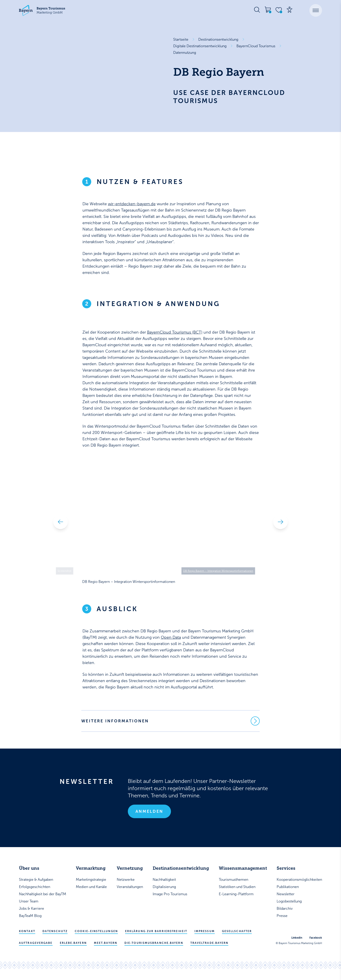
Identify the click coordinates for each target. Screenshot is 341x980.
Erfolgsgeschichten (35, 887)
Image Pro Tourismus (170, 894)
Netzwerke (126, 880)
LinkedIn (297, 938)
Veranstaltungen (130, 887)
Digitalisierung (164, 887)
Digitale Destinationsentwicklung (200, 46)
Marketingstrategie (91, 880)
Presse (282, 916)
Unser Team (29, 901)
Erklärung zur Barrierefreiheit (156, 931)
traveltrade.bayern (209, 943)
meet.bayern (106, 943)
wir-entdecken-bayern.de (132, 204)
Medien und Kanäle (91, 887)
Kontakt (27, 931)
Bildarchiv (285, 908)
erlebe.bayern (73, 943)
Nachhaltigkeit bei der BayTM (43, 894)
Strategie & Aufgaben (36, 880)
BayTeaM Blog (30, 916)
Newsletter (286, 894)
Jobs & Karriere (32, 908)
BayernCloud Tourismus (256, 46)
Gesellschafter (237, 931)
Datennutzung (185, 53)
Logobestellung (289, 901)
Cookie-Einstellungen (96, 931)
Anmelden (149, 811)
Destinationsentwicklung (218, 39)
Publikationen (288, 887)
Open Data (171, 637)
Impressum (205, 931)
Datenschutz (55, 931)
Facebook (316, 938)
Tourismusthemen (234, 880)
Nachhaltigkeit (164, 880)
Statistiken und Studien (237, 887)
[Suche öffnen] (257, 10)
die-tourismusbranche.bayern (154, 943)
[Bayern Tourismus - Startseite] (42, 10)
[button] (316, 10)
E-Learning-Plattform (236, 894)
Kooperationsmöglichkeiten (299, 880)
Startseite (181, 39)
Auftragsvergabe (36, 943)
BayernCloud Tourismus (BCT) (175, 332)
